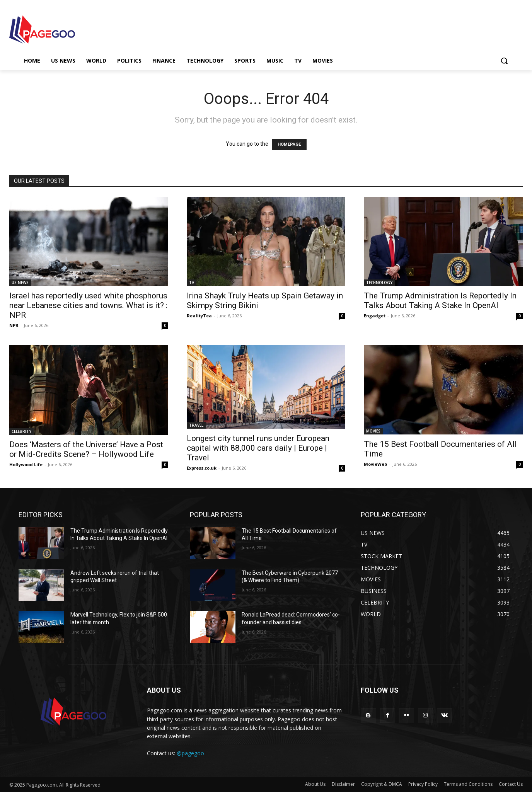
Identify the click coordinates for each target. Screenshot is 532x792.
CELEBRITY (21, 431)
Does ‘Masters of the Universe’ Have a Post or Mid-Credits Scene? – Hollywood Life (86, 449)
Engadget (375, 316)
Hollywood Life (26, 464)
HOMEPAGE (289, 144)
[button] (504, 61)
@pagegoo (190, 753)
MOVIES (373, 431)
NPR (14, 325)
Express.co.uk (202, 468)
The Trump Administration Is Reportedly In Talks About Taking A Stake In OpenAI (440, 301)
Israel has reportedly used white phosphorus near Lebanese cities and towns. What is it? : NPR (88, 305)
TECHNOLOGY (379, 283)
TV (192, 283)
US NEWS (20, 283)
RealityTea (199, 316)
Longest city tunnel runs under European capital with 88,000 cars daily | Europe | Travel (258, 448)
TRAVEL (196, 425)
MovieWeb (375, 464)
